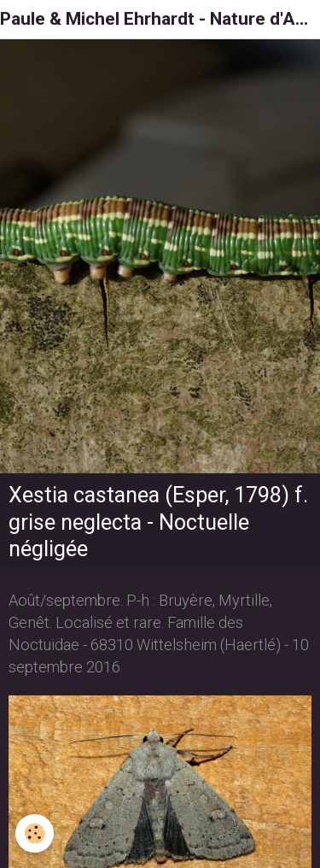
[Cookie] (35, 833)
